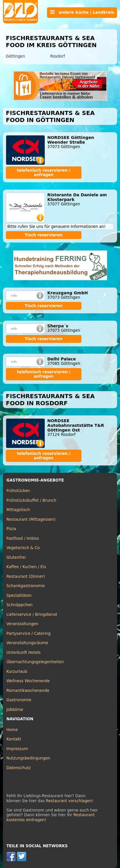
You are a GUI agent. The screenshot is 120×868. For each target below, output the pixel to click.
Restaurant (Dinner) (26, 576)
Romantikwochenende (28, 691)
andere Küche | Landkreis (82, 12)
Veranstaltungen (22, 624)
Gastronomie (19, 700)
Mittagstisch (18, 510)
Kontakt (14, 739)
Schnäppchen (20, 605)
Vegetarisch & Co (23, 548)
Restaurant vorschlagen (69, 801)
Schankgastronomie (26, 586)
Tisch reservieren (44, 235)
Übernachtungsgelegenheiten (35, 662)
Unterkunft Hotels (24, 653)
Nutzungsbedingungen (28, 758)
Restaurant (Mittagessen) (31, 519)
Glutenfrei (16, 557)
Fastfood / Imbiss (23, 538)
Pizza (11, 529)
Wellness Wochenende (28, 681)
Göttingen (15, 56)
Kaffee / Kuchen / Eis (26, 567)
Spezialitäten (19, 595)
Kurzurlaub (17, 672)
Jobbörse (15, 710)
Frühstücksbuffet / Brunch (31, 500)
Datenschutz (19, 768)
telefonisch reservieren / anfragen (44, 173)
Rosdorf (58, 56)
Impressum (17, 749)
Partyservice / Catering (28, 634)
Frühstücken (18, 491)
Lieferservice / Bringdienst (32, 615)
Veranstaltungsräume (27, 643)
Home (12, 730)
